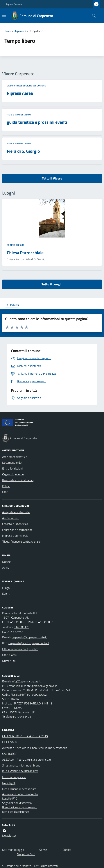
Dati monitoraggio (13, 850)
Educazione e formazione (17, 530)
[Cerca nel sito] (93, 16)
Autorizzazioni (11, 518)
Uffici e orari (9, 655)
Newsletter (9, 836)
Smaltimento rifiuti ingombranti (21, 765)
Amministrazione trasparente (20, 794)
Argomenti (20, 31)
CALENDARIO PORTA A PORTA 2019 (25, 736)
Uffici (5, 492)
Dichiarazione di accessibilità (19, 789)
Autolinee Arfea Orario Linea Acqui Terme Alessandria (35, 748)
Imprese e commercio (15, 536)
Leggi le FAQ (10, 798)
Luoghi (6, 588)
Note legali (9, 783)
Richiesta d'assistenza (16, 812)
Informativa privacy (14, 777)
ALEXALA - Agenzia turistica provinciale (26, 760)
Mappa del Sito (26, 854)
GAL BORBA (10, 754)
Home (8, 31)
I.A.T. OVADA (10, 742)
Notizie (6, 562)
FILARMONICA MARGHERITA (20, 771)
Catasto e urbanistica (15, 524)
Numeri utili (9, 661)
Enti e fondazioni (12, 468)
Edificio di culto (16, 245)
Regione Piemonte (14, 4)
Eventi (6, 594)
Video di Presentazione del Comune (26, 86)
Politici (6, 486)
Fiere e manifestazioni (19, 115)
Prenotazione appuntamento (20, 807)
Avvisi (6, 568)
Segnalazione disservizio (17, 803)
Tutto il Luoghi (52, 284)
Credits (67, 850)
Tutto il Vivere (52, 178)
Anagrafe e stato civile (16, 512)
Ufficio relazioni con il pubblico (20, 649)
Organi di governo (13, 474)
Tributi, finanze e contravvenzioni (22, 541)
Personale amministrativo (18, 480)
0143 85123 (22, 627)
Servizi (43, 850)
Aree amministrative (15, 457)
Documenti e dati (13, 463)
